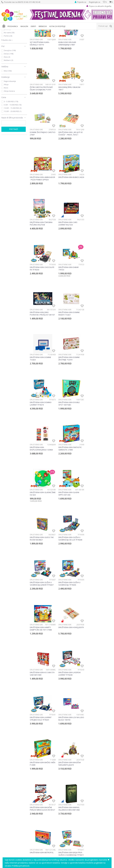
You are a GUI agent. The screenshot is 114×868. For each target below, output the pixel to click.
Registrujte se (95, 2)
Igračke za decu (25, 31)
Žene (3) (7, 87)
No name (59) (9, 62)
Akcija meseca (9, 121)
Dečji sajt (5, 31)
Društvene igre (11, 42)
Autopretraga (85, 36)
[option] (15, 807)
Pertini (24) (8, 66)
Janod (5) (7, 59)
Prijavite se (87, 835)
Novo (6, 117)
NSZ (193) (8, 101)
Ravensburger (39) (11, 53)
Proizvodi (14, 31)
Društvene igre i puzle (42, 31)
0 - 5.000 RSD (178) (11, 131)
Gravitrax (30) (9, 56)
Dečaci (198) (9, 83)
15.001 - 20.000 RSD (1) (13, 141)
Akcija (6, 114)
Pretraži (14, 159)
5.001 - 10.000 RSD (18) (13, 134)
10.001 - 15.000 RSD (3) (13, 138)
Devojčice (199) (10, 80)
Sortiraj (97, 36)
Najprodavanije (10, 111)
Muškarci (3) (9, 90)
